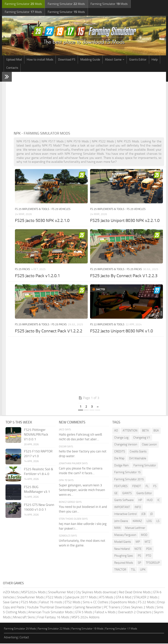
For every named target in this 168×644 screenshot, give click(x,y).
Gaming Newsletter (88, 608)
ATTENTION (130, 431)
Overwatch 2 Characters (135, 613)
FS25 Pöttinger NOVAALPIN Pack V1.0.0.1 (36, 435)
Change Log (121, 438)
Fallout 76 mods (51, 603)
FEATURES (121, 487)
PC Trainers (112, 608)
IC (159, 501)
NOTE (138, 549)
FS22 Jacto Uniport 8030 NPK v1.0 (121, 331)
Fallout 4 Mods (105, 613)
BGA (156, 431)
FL (147, 487)
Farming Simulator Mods (23, 4)
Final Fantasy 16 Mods (53, 618)
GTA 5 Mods (84, 613)
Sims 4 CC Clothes (95, 603)
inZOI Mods (11, 593)
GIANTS (127, 494)
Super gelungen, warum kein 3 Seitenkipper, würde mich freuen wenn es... (82, 490)
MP (138, 542)
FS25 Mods (29, 603)
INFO (138, 507)
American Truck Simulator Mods (51, 613)
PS (139, 556)
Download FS (67, 60)
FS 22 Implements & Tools (107, 325)
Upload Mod (14, 60)
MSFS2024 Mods (33, 593)
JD (152, 515)
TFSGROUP (153, 563)
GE (116, 494)
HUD (150, 501)
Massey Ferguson (125, 535)
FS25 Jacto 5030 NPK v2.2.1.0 (42, 221)
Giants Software (124, 501)
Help (155, 60)
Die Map (119, 459)
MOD (144, 535)
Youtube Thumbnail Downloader (49, 608)
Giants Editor (138, 60)
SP (139, 563)
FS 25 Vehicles (61, 210)
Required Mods (124, 563)
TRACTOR (120, 570)
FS (155, 487)
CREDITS (120, 452)
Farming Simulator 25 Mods (20, 629)
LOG (149, 521)
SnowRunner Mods (30, 598)
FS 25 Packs (22, 270)
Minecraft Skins (24, 618)
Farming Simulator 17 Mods (121, 629)
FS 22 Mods (146, 603)
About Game (113, 60)
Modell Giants (123, 542)
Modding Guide (90, 60)
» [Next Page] (98, 407)
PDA (149, 549)
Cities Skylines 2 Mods (138, 608)
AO (116, 431)
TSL (133, 570)
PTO (148, 556)
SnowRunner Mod (61, 593)
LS (158, 521)
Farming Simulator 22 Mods (54, 629)
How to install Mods (40, 60)
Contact (24, 638)
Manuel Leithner (135, 528)
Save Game (11, 603)
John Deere (121, 521)
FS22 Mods (54, 598)
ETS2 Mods (73, 603)
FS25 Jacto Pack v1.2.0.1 (37, 276)
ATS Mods (106, 598)
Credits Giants (138, 452)
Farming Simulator (145, 466)
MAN (117, 528)
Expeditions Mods (123, 603)
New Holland (122, 549)
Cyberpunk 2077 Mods (81, 598)
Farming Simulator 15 (127, 473)
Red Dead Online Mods (135, 593)
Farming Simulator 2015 (129, 480)
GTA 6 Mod (123, 598)
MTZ (147, 542)
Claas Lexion (149, 445)
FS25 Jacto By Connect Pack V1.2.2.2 (49, 331)
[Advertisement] (89, 102)
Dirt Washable (138, 459)
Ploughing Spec (124, 556)
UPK (143, 570)
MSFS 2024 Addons (85, 618)
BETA (145, 431)
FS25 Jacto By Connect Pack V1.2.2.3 (124, 276)
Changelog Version (126, 445)
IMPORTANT (122, 507)
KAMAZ (137, 521)
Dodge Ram (121, 466)
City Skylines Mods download (96, 593)
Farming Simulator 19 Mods (87, 629)
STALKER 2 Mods (146, 598)
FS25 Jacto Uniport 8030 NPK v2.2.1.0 (125, 221)
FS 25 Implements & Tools (32, 210)
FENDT (137, 487)
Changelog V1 (142, 438)
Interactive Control (125, 515)
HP (140, 501)
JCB (143, 515)
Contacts (12, 68)
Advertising (11, 638)
